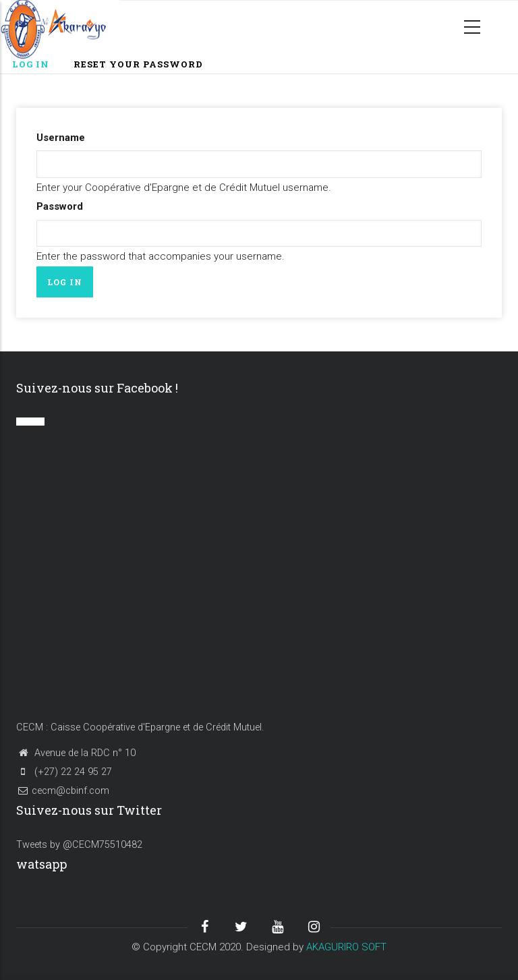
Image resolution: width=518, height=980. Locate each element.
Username (61, 138)
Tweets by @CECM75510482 (79, 845)
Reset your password (138, 64)
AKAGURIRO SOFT (346, 947)
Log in (37, 65)
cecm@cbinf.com (63, 791)
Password (60, 206)
